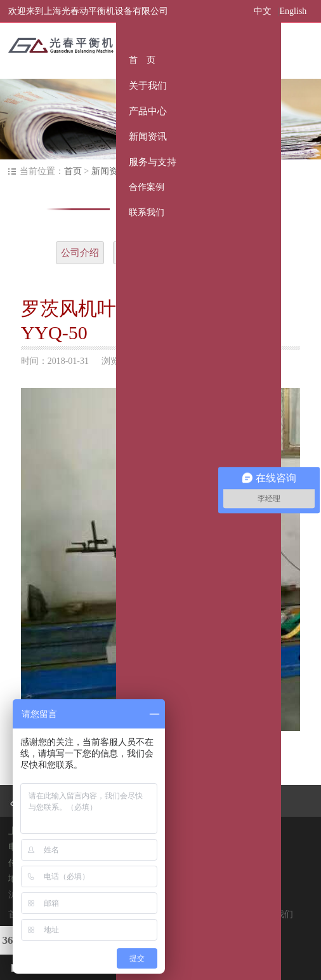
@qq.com (193, 863)
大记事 (189, 253)
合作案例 (234, 914)
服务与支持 (188, 914)
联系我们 (275, 914)
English (293, 11)
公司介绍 (80, 253)
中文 (263, 11)
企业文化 (137, 253)
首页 (73, 171)
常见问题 (241, 253)
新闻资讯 (109, 171)
